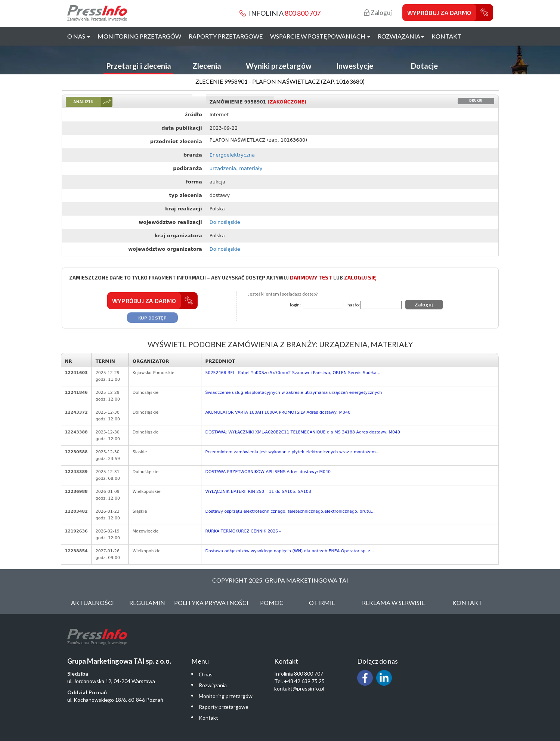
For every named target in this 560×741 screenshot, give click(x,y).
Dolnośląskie (225, 222)
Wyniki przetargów (279, 66)
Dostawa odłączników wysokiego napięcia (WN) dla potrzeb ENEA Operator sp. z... (290, 551)
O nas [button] (79, 36)
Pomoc (272, 603)
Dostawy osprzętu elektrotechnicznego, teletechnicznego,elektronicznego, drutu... (290, 511)
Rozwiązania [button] (401, 36)
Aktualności (92, 603)
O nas (206, 674)
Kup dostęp (152, 318)
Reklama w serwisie (393, 603)
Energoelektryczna (232, 155)
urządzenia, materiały (236, 168)
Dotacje (424, 66)
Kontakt (446, 36)
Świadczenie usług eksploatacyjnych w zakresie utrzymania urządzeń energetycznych (293, 393)
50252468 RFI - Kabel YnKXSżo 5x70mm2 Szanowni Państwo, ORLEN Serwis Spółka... (293, 373)
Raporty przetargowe (226, 36)
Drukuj (476, 101)
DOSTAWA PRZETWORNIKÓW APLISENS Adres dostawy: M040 (268, 472)
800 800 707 (303, 13)
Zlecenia (207, 66)
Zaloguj (378, 13)
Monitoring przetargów (139, 36)
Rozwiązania (213, 685)
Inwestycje (355, 66)
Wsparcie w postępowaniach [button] (320, 36)
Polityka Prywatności (211, 603)
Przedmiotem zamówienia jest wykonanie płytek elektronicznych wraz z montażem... (292, 452)
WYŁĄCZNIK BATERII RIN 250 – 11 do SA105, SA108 (258, 492)
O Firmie (322, 603)
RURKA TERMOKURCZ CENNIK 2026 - (243, 531)
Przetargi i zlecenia (139, 66)
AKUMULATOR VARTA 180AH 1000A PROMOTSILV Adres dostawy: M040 (278, 412)
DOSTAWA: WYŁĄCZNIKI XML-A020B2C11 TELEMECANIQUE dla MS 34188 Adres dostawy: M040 (303, 432)
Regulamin (147, 603)
